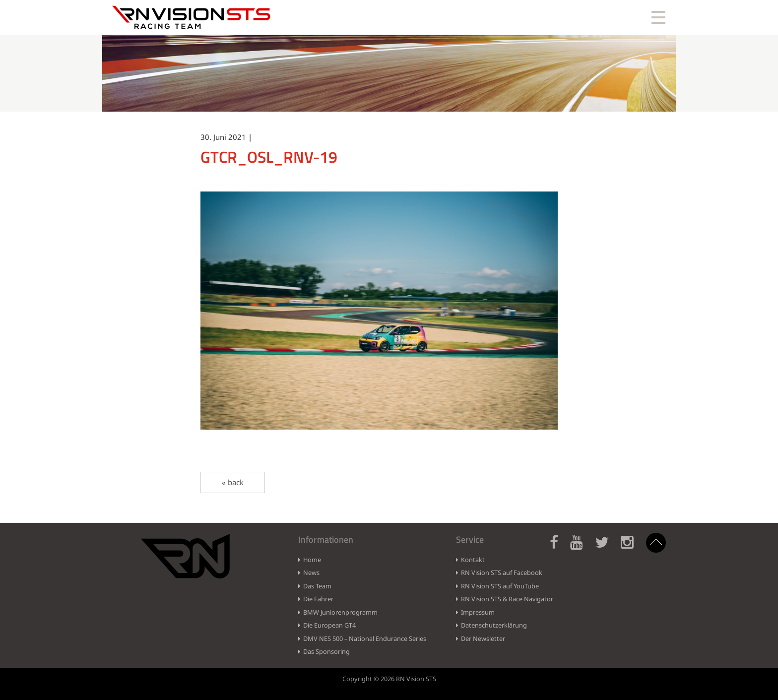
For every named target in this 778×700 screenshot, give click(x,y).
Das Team (317, 586)
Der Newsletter (483, 638)
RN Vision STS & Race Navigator (507, 599)
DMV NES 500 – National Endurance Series (365, 638)
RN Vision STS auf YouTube (500, 586)
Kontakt (473, 560)
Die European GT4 (329, 625)
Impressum (478, 612)
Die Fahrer (318, 599)
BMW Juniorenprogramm (340, 612)
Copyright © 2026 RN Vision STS (389, 679)
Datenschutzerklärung (494, 625)
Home (312, 560)
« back (233, 482)
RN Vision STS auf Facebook (502, 573)
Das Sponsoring (326, 651)
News (311, 573)
